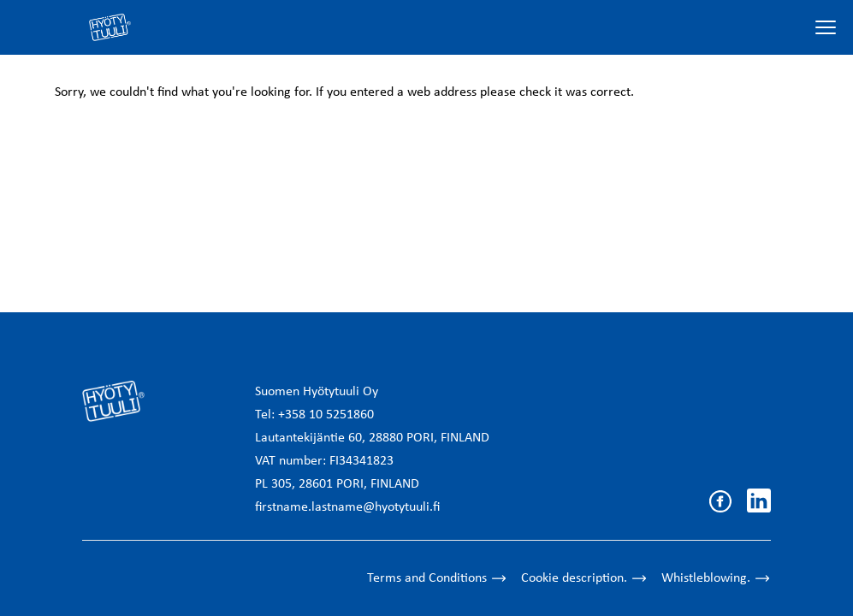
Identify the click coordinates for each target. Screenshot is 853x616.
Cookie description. (584, 578)
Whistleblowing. (716, 578)
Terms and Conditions (437, 578)
